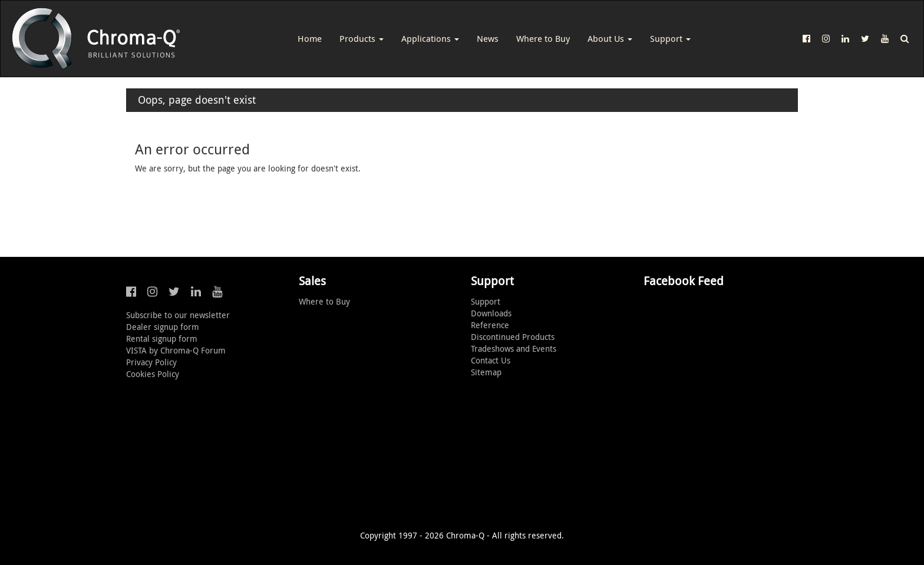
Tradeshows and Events (514, 348)
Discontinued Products (513, 337)
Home (310, 38)
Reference (490, 325)
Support (670, 38)
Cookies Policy (153, 374)
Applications (430, 38)
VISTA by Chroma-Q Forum (176, 350)
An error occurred (192, 149)
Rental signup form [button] (162, 338)
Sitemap (486, 372)
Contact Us (491, 360)
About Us (610, 38)
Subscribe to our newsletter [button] (178, 315)
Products (362, 38)
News (488, 38)
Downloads (491, 313)
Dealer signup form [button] (163, 327)
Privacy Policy (151, 362)
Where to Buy (543, 38)
